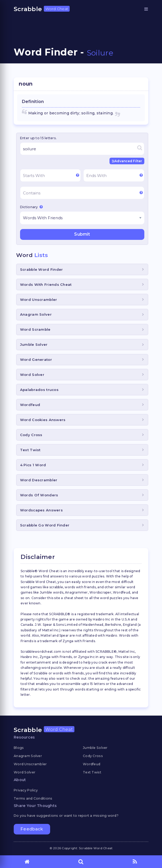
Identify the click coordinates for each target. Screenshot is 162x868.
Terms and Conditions (33, 798)
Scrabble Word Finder (42, 269)
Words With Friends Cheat (46, 284)
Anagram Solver (36, 314)
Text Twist (30, 450)
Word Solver (32, 375)
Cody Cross (31, 435)
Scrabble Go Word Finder (45, 525)
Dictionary (31, 207)
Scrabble (42, 9)
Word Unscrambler (39, 300)
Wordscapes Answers (41, 510)
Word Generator (36, 360)
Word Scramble (35, 329)
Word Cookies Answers (43, 420)
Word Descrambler (39, 480)
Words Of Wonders (39, 495)
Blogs (19, 748)
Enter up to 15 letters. (38, 138)
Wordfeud (30, 405)
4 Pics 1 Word (33, 465)
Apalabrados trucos (39, 390)
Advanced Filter (127, 161)
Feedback (32, 829)
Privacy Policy (26, 790)
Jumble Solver (34, 344)
